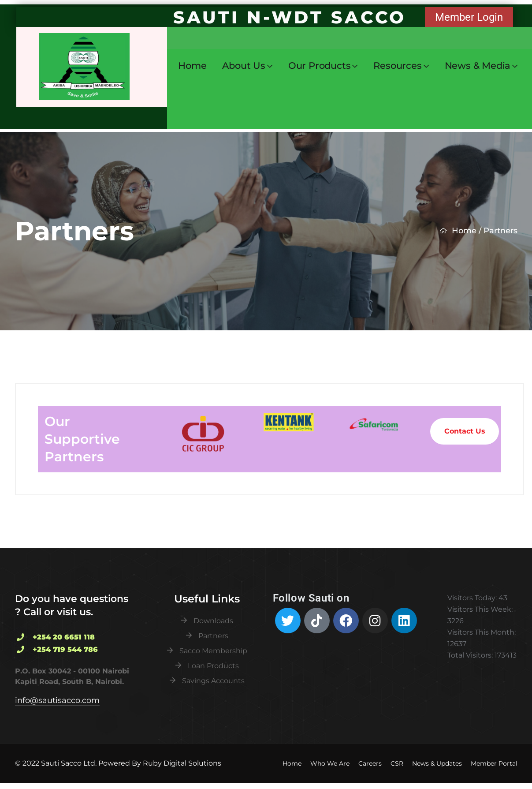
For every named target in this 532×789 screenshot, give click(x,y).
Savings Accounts (213, 681)
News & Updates (437, 763)
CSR (397, 763)
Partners (213, 636)
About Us (244, 66)
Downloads (213, 621)
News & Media (478, 66)
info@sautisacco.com (57, 700)
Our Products (320, 66)
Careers (370, 763)
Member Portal (494, 763)
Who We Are (330, 763)
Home (192, 65)
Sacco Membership (213, 651)
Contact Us (465, 431)
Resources (397, 66)
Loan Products (213, 666)
